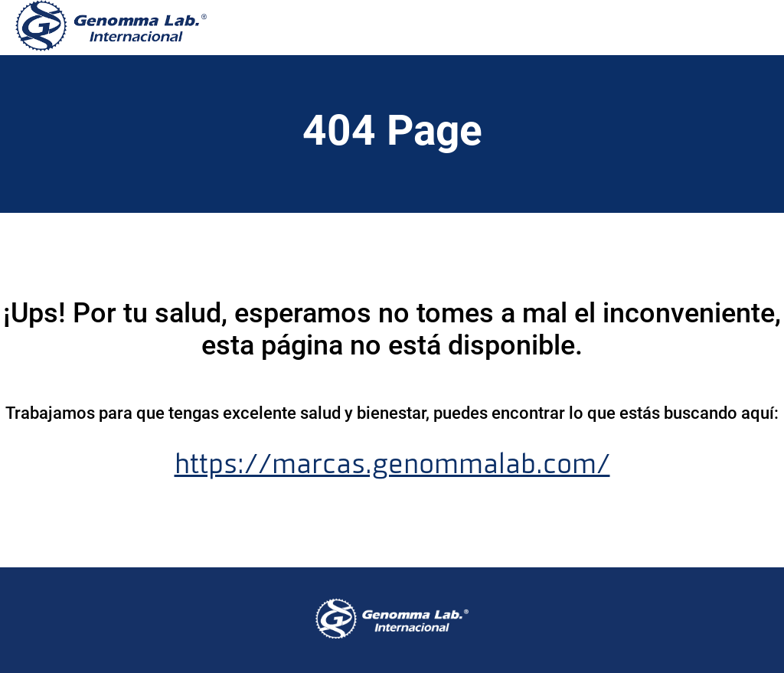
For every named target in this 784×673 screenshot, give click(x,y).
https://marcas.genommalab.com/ (392, 464)
